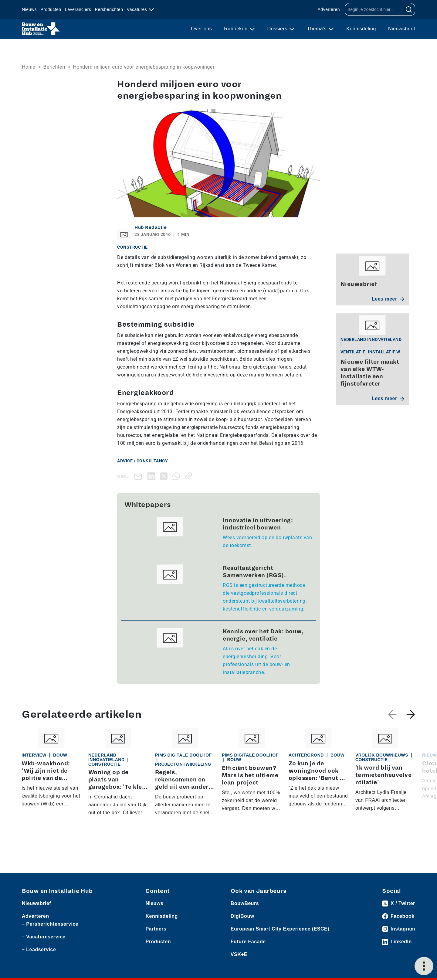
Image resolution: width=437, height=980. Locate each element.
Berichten (54, 67)
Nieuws (29, 9)
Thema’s (318, 29)
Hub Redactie (151, 227)
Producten (51, 9)
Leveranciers (78, 9)
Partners (156, 929)
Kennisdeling (361, 29)
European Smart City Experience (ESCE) (280, 929)
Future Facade (248, 942)
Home (29, 67)
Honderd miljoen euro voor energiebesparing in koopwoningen (144, 67)
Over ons (201, 29)
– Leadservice (39, 949)
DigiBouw (242, 916)
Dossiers (278, 29)
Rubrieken (236, 29)
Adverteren (329, 9)
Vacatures (138, 9)
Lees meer (388, 299)
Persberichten (109, 9)
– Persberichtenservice (50, 924)
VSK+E (239, 954)
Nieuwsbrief (402, 29)
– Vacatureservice (44, 937)
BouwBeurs (245, 903)
